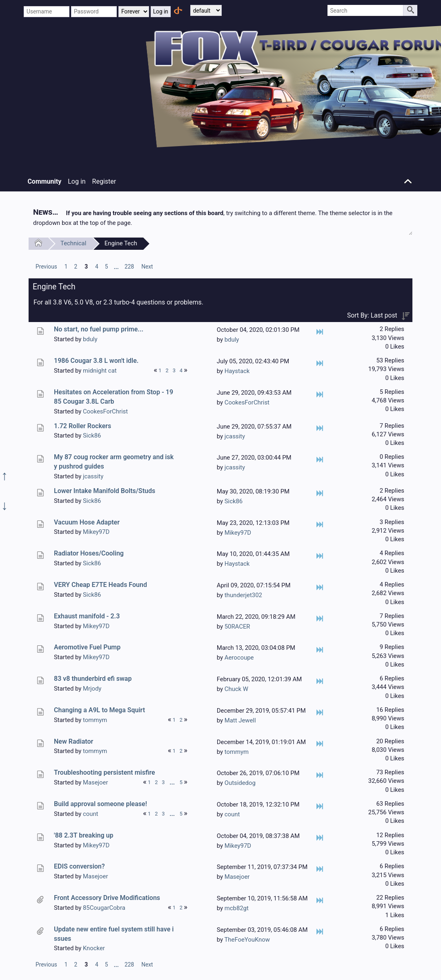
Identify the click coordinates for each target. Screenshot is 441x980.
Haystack (237, 371)
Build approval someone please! (100, 804)
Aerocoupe (239, 658)
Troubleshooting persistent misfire (105, 772)
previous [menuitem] (46, 267)
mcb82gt (237, 908)
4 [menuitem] (97, 267)
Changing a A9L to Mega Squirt (99, 710)
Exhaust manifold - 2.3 (87, 616)
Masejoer (96, 782)
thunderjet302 (243, 595)
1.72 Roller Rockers (82, 426)
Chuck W (236, 689)
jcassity (235, 436)
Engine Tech (121, 243)
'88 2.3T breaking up (84, 835)
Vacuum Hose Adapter (87, 522)
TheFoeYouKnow (247, 940)
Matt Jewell (240, 720)
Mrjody (92, 689)
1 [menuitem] (66, 267)
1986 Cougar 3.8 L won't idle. (96, 361)
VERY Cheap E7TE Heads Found (100, 585)
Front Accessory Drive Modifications (107, 898)
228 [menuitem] (129, 267)
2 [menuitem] (76, 267)
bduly (90, 339)
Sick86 (92, 436)
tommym (95, 720)
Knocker (94, 948)
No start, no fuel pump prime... (99, 329)
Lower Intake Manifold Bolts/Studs (105, 491)
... (116, 267)
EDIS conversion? (79, 866)
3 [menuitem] (86, 267)
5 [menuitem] (107, 267)
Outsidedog (240, 783)
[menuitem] (46, 267)
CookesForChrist (105, 411)
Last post (384, 315)
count (91, 814)
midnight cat (100, 371)
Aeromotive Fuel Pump (87, 647)
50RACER (237, 627)
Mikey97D (96, 532)
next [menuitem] (147, 267)
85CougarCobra (104, 908)
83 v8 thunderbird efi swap (93, 679)
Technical (73, 243)
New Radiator (73, 741)
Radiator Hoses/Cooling (89, 553)
